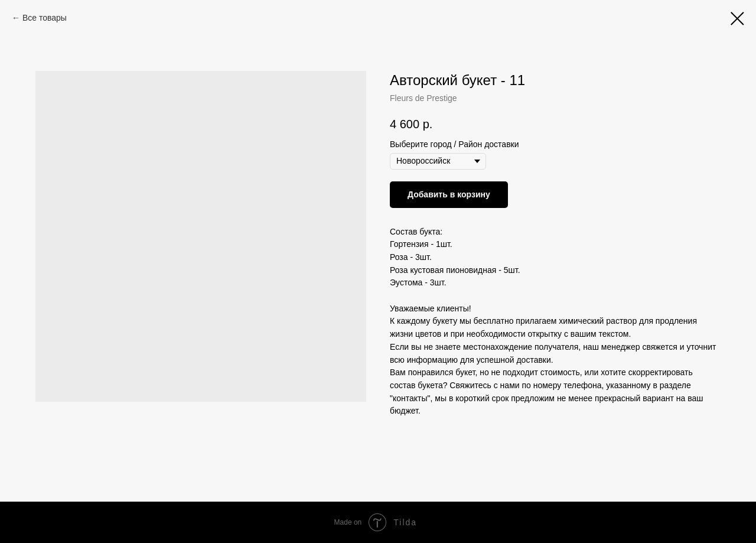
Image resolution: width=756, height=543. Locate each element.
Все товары (45, 18)
